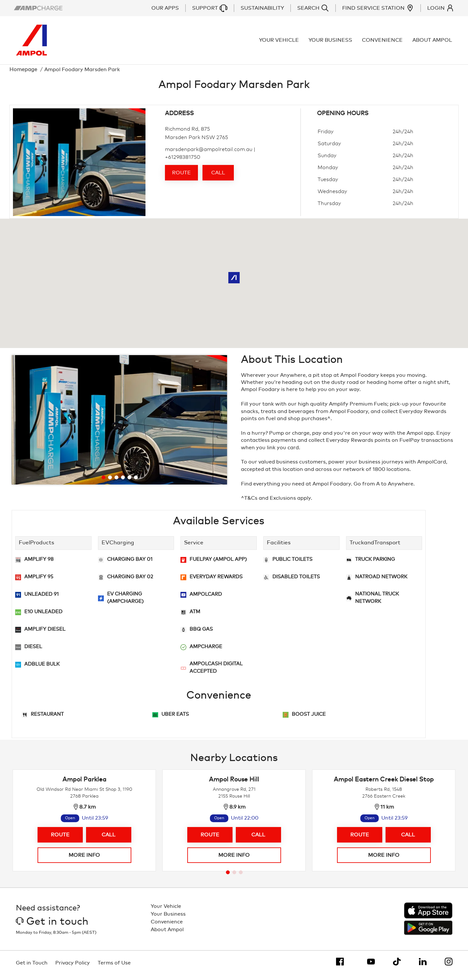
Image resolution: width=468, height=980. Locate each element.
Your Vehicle (281, 43)
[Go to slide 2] (110, 482)
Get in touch (52, 927)
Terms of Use (114, 968)
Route (181, 178)
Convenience (384, 43)
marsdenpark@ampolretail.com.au (209, 155)
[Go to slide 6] (136, 482)
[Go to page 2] (234, 877)
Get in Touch (32, 968)
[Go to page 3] (241, 877)
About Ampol (434, 43)
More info (84, 860)
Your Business (332, 43)
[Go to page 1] (228, 877)
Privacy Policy (73, 968)
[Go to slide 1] (103, 482)
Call (218, 178)
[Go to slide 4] (123, 482)
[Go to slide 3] (116, 482)
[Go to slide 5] (129, 482)
